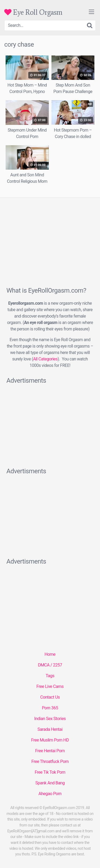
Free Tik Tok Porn (50, 772)
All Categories (45, 359)
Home (50, 654)
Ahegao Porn (50, 794)
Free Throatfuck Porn (50, 761)
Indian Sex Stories (50, 719)
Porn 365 (50, 708)
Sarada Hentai (50, 729)
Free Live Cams (50, 686)
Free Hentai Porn (50, 751)
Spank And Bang (50, 783)
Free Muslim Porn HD (50, 740)
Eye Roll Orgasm (33, 12)
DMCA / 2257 (50, 665)
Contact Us (50, 697)
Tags (50, 676)
